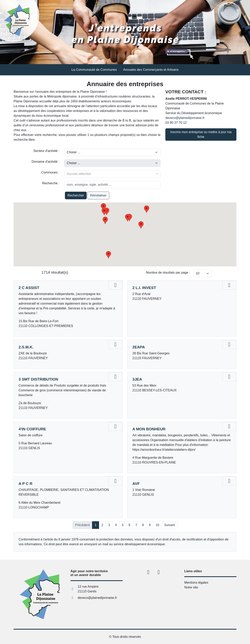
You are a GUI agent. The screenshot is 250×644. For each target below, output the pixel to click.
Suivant (169, 525)
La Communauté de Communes (94, 70)
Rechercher (76, 195)
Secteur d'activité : (46, 151)
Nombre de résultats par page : (168, 273)
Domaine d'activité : (45, 162)
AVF (136, 484)
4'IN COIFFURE (32, 429)
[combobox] (112, 174)
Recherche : (51, 183)
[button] (141, 225)
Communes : (50, 172)
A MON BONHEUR (149, 429)
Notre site (191, 587)
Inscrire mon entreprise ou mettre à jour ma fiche (201, 134)
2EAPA (139, 347)
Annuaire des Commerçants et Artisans (151, 70)
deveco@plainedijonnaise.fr (185, 118)
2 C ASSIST (29, 288)
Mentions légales (196, 583)
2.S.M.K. (26, 347)
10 (157, 525)
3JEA (137, 379)
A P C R (25, 484)
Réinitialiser (98, 195)
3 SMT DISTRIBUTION (38, 379)
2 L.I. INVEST (144, 288)
